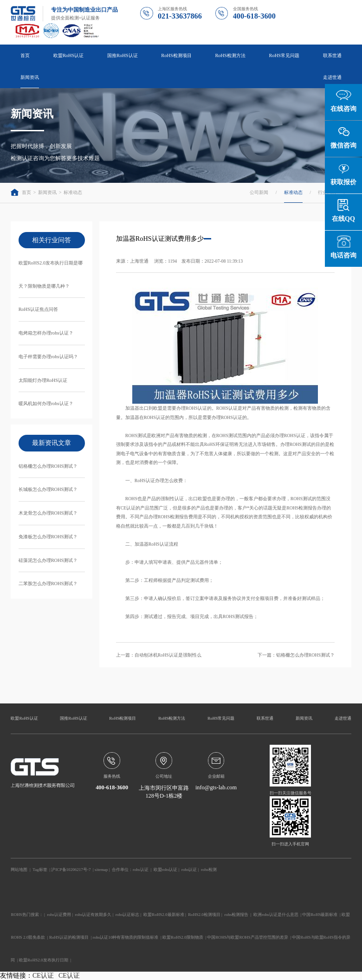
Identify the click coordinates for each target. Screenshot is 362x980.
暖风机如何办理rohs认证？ (46, 403)
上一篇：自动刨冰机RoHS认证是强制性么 (159, 655)
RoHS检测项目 (176, 55)
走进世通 (332, 77)
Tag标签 (40, 870)
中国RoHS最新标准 (320, 915)
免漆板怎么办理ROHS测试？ (48, 537)
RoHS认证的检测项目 (69, 937)
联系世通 (332, 55)
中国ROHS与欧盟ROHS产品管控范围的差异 (247, 937)
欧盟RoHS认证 (68, 55)
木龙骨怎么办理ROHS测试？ (48, 513)
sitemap (101, 870)
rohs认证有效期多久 (94, 915)
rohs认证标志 (128, 915)
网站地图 (19, 870)
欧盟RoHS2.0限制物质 (183, 937)
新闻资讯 (30, 77)
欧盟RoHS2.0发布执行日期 (44, 960)
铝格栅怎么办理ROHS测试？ (48, 466)
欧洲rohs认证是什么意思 (276, 915)
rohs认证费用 (59, 915)
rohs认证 (141, 870)
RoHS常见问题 (284, 55)
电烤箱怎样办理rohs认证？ (46, 333)
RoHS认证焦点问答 (38, 309)
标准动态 (73, 192)
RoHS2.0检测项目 (204, 915)
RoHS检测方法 (230, 55)
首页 (25, 55)
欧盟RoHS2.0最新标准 (164, 915)
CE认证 (43, 976)
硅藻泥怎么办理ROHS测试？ (48, 560)
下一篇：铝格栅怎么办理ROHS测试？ (296, 655)
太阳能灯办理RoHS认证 (43, 380)
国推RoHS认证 (122, 55)
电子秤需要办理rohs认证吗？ (48, 357)
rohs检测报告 (236, 915)
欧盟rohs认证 (166, 870)
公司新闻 (259, 192)
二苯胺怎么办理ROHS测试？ (48, 583)
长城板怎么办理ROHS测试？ (48, 489)
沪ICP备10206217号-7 (71, 870)
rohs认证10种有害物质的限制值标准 (126, 937)
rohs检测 (209, 870)
